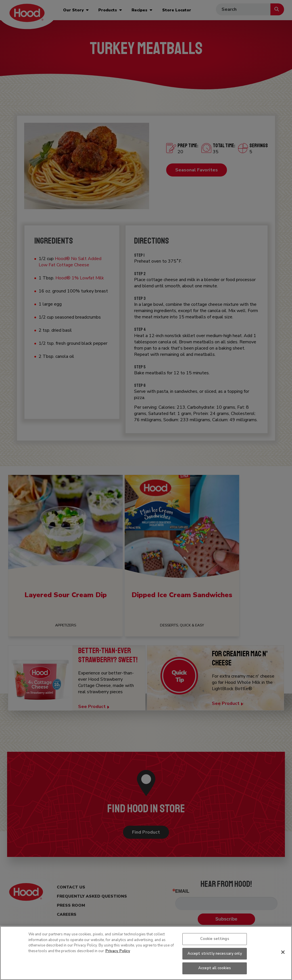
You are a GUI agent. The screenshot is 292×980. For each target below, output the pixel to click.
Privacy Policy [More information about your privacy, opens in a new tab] (118, 951)
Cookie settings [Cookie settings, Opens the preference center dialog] (215, 939)
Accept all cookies (215, 968)
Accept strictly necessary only (215, 954)
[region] (146, 953)
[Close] (283, 952)
